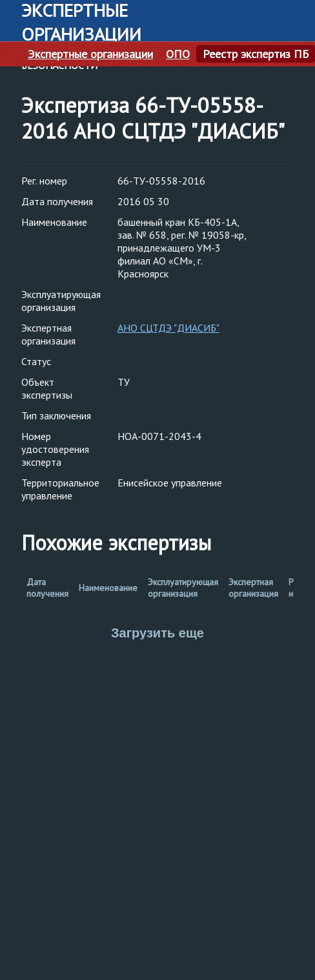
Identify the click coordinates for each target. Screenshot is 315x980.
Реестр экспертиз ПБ (256, 54)
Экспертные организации (90, 54)
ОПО (178, 54)
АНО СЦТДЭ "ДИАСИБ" (168, 328)
